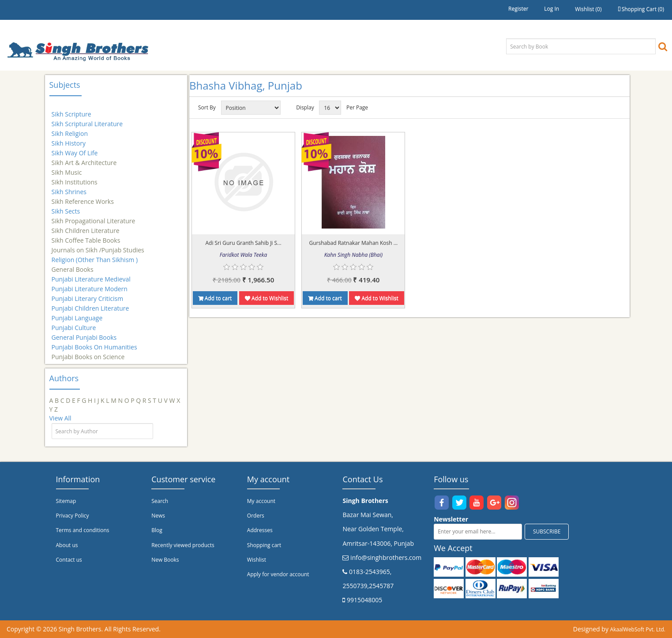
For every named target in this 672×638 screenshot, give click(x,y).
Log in (552, 9)
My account (261, 501)
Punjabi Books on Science (88, 353)
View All (60, 418)
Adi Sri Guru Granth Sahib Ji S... (243, 243)
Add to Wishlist (267, 298)
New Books (165, 560)
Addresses (260, 530)
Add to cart (215, 298)
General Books (73, 265)
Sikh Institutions (75, 178)
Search (160, 501)
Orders (256, 516)
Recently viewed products (183, 545)
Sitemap (66, 501)
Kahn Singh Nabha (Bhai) (353, 255)
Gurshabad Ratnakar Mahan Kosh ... (353, 243)
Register (518, 9)
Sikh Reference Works (83, 197)
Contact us (69, 560)
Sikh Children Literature (86, 227)
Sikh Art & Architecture (84, 159)
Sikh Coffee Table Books (86, 236)
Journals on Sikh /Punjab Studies (98, 246)
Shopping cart (264, 545)
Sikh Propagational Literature (94, 217)
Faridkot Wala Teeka (243, 255)
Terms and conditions (83, 530)
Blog (157, 530)
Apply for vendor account (278, 574)
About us (67, 545)
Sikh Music (67, 168)
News (158, 516)
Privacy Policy (73, 516)
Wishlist (257, 560)
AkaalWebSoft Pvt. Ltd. (638, 629)
